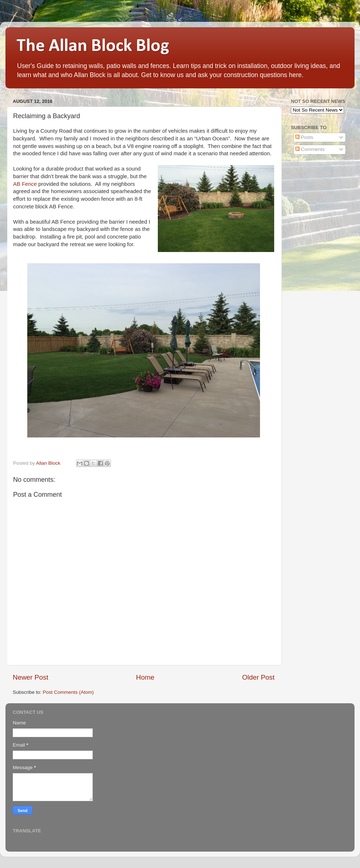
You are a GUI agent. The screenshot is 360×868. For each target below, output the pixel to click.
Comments (310, 149)
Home (145, 677)
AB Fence (25, 184)
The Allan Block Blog (93, 46)
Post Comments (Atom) (68, 692)
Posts (304, 137)
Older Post (258, 677)
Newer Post (31, 677)
